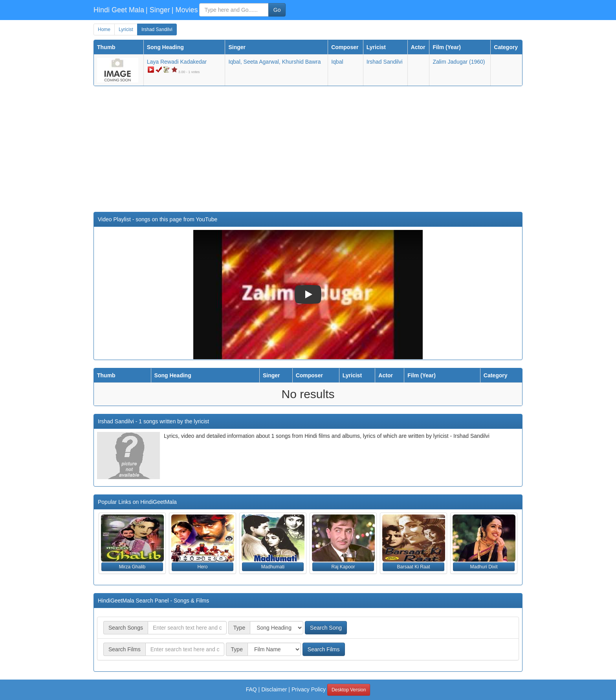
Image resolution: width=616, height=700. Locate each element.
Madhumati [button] (273, 567)
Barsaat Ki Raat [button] (413, 567)
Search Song (326, 628)
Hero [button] (202, 567)
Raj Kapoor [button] (343, 567)
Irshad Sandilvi (157, 29)
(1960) (459, 62)
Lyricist (126, 29)
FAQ (251, 689)
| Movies (185, 10)
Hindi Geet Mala (119, 10)
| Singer (158, 10)
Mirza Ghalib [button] (132, 567)
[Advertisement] (308, 149)
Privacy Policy (309, 689)
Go (277, 10)
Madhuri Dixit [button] (484, 567)
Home (104, 29)
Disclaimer (274, 689)
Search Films (324, 649)
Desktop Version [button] (349, 690)
